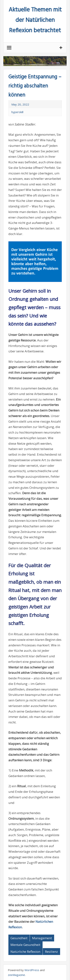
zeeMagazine (16, 975)
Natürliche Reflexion (25, 952)
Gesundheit (19, 938)
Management (42, 938)
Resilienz (51, 952)
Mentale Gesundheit (25, 945)
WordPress (32, 970)
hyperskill (17, 112)
